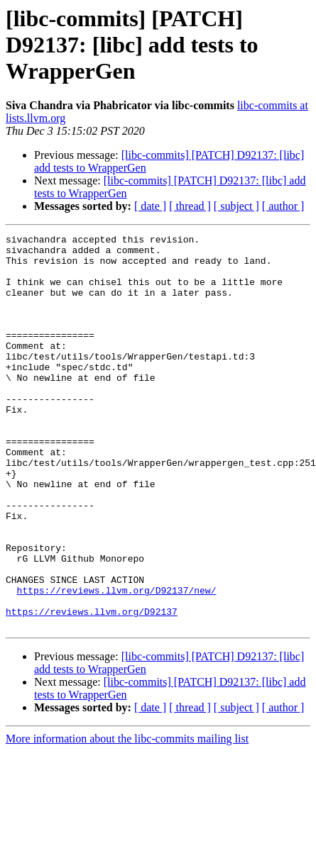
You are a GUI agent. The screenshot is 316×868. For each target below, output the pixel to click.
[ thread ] (190, 206)
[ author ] (283, 206)
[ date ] (150, 206)
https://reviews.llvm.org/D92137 (92, 688)
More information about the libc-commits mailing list (127, 817)
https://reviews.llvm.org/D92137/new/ (117, 662)
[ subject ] (236, 206)
